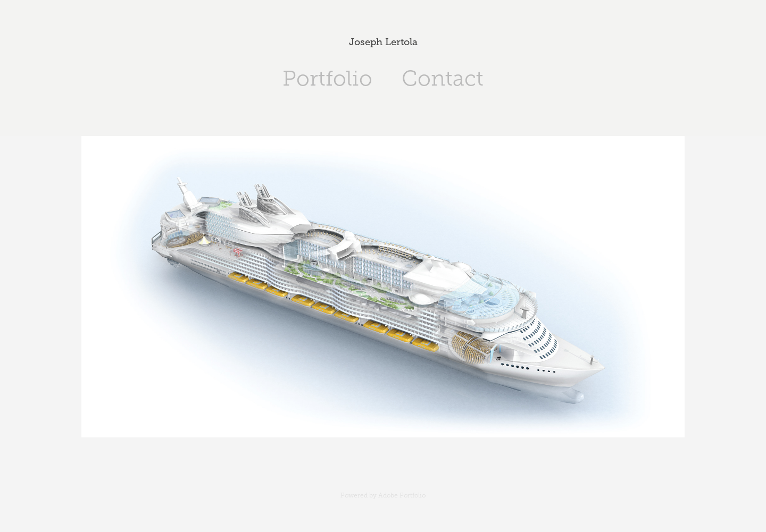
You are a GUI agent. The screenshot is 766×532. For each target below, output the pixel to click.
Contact (443, 78)
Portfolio (327, 78)
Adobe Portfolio (402, 495)
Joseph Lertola (383, 42)
